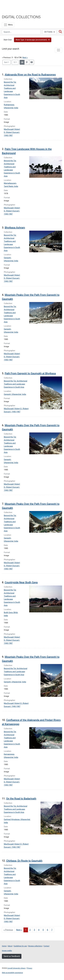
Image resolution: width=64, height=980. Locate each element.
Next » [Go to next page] (19, 930)
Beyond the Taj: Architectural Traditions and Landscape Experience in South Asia (16, 384)
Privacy (29, 968)
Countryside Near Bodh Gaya (21, 582)
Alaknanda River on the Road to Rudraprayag (30, 75)
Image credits (7, 951)
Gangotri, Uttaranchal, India (15, 394)
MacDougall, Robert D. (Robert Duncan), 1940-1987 (12, 132)
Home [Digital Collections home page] (4, 946)
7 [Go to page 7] (52, 930)
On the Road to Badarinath (21, 799)
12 (16, 62)
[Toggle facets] (58, 50)
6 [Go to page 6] (48, 930)
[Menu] (8, 25)
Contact (46, 946)
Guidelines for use (20, 946)
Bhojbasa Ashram (15, 228)
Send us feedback (12, 956)
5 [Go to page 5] (43, 930)
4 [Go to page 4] (39, 930)
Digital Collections (21, 17)
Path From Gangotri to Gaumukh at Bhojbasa (30, 373)
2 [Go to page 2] (30, 930)
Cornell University (15, 5)
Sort (6, 62)
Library (10, 12)
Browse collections (35, 946)
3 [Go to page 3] (34, 930)
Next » (25, 58)
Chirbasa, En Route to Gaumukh (24, 861)
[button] (33, 40)
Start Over (8, 40)
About (10, 946)
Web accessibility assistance (12, 973)
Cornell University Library (16, 968)
